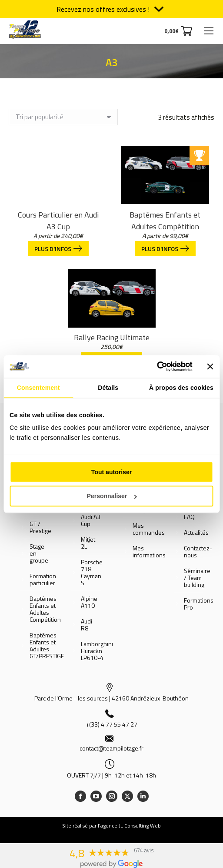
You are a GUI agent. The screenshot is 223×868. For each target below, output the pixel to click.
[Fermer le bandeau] (210, 366)
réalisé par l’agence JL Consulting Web (117, 826)
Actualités (196, 533)
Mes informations (149, 552)
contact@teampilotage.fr (111, 748)
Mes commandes (149, 529)
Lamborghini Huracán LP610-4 (97, 651)
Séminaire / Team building (197, 578)
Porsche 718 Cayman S (92, 573)
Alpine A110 (89, 602)
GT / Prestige (40, 527)
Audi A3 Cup (91, 520)
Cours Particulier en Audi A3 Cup (58, 221)
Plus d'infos (58, 249)
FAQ (189, 517)
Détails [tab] (108, 388)
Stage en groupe (39, 553)
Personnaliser (111, 496)
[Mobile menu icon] (209, 31)
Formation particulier (43, 580)
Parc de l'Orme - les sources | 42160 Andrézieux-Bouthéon (111, 698)
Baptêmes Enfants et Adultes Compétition (165, 221)
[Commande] (63, 117)
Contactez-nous (198, 552)
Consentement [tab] (38, 388)
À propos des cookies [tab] (181, 388)
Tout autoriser (111, 472)
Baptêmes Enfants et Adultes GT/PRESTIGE (47, 646)
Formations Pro (199, 604)
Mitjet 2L (88, 543)
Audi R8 (87, 625)
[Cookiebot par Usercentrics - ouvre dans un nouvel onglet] (154, 366)
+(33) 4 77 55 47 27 (111, 724)
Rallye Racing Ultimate (112, 337)
